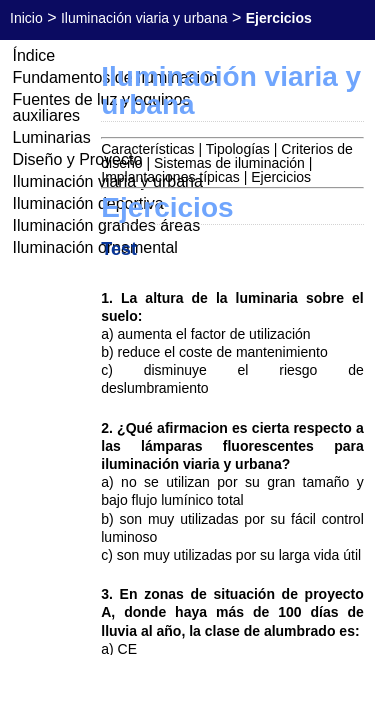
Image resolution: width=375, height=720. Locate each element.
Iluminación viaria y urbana (144, 18)
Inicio (26, 18)
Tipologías (238, 149)
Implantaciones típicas (170, 177)
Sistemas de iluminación (229, 163)
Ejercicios (281, 177)
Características (147, 149)
